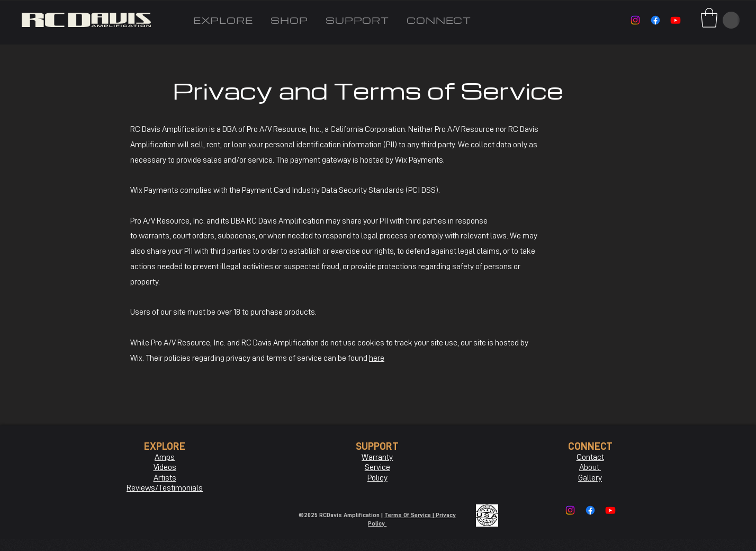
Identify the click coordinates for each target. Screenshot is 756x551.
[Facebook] (655, 20)
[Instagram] (635, 20)
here (377, 358)
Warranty (377, 457)
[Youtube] (676, 20)
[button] (709, 18)
